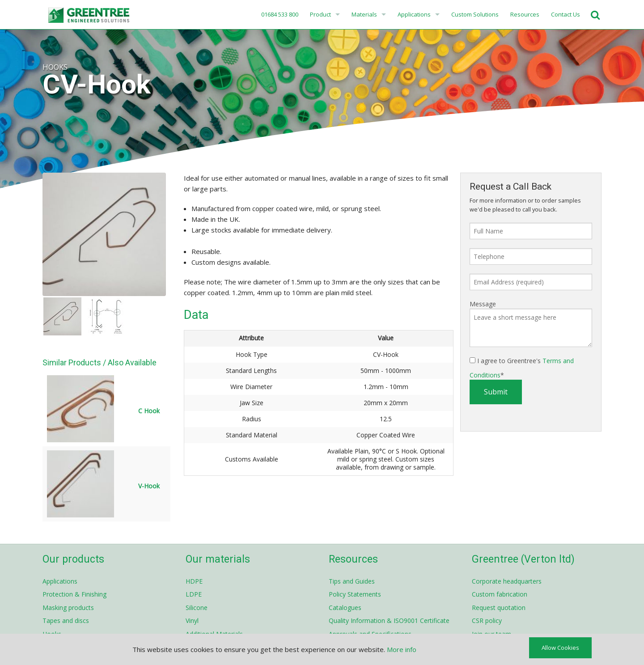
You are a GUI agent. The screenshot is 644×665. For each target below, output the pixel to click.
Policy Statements (355, 594)
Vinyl (192, 621)
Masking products (68, 608)
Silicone (197, 608)
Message (483, 304)
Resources (525, 14)
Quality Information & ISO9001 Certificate (389, 621)
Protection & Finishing (74, 594)
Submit (496, 392)
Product (320, 14)
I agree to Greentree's (522, 368)
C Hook (149, 411)
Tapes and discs (66, 621)
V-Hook (149, 486)
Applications (414, 14)
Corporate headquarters (507, 581)
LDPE (194, 594)
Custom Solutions (475, 14)
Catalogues (345, 608)
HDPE (194, 581)
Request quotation (499, 608)
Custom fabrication (500, 594)
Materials (364, 14)
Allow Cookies (560, 648)
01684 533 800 (279, 14)
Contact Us (566, 14)
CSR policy (487, 621)
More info (402, 649)
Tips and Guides (352, 581)
